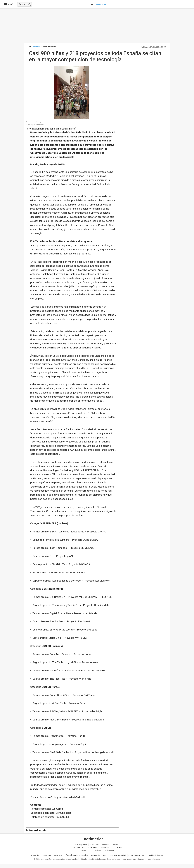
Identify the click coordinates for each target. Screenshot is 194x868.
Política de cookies (99, 855)
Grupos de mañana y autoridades (38, 122)
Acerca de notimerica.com (41, 855)
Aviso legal (58, 855)
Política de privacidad (117, 855)
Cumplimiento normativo (77, 855)
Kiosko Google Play (136, 855)
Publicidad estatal (156, 855)
